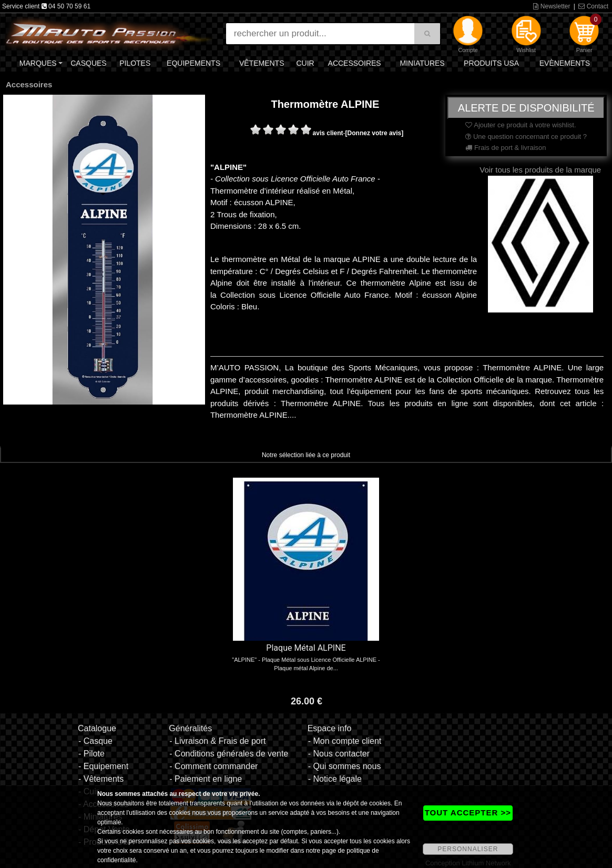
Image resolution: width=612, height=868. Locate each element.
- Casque (95, 741)
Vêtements (262, 63)
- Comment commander (213, 766)
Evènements (565, 63)
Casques (88, 63)
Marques (38, 63)
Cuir (305, 63)
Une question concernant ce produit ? (526, 137)
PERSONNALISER (468, 849)
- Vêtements (101, 779)
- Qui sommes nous (345, 766)
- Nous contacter (339, 754)
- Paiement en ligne (206, 779)
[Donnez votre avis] (375, 133)
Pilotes (135, 63)
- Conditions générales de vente (229, 754)
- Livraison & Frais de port (217, 741)
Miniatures (422, 63)
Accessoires (355, 63)
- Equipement (103, 766)
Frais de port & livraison (506, 148)
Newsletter (552, 6)
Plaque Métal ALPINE (306, 648)
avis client (328, 133)
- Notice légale (335, 779)
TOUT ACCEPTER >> (468, 813)
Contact (593, 6)
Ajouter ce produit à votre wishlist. (521, 125)
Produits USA (491, 63)
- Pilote (91, 754)
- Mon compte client (345, 741)
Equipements (193, 63)
